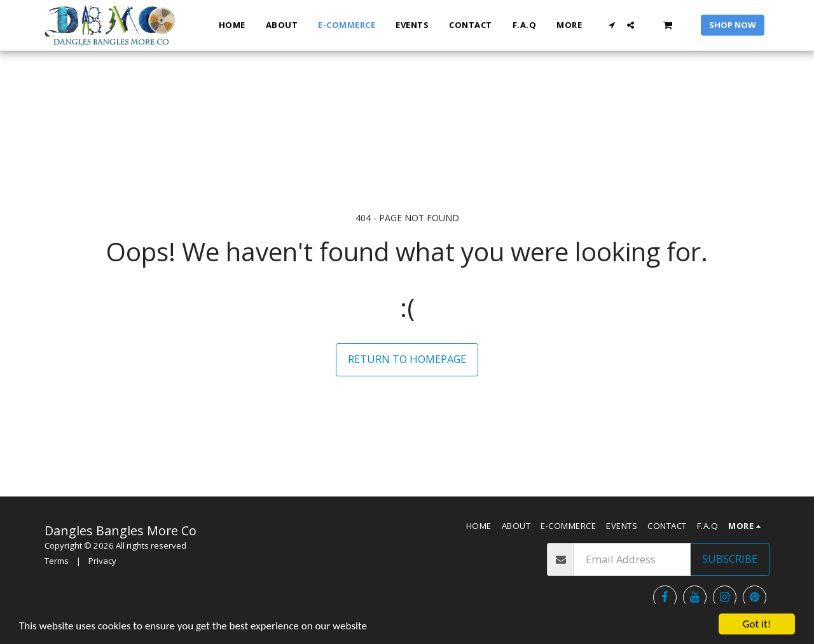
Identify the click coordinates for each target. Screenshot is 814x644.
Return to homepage (407, 359)
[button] (612, 25)
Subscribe (730, 558)
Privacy (102, 561)
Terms (57, 561)
